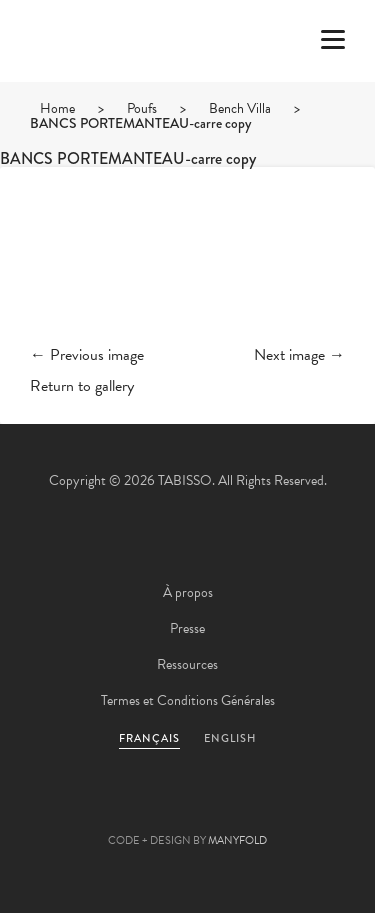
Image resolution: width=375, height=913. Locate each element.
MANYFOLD (237, 840)
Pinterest (188, 809)
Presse (187, 628)
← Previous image (87, 355)
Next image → (299, 355)
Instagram (296, 809)
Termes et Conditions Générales (188, 700)
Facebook (134, 809)
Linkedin (242, 809)
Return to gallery (82, 386)
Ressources (187, 664)
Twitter (80, 809)
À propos (188, 592)
